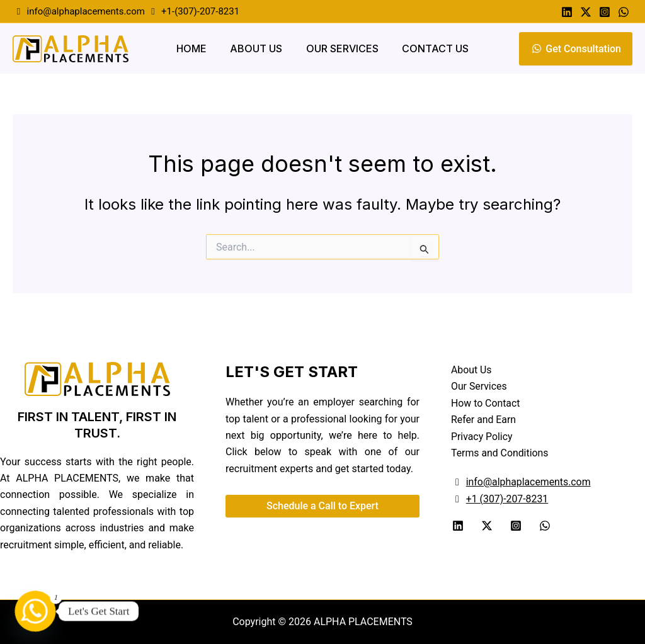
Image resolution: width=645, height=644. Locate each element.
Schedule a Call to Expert (322, 506)
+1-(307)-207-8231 (199, 11)
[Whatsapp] (624, 12)
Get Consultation (576, 49)
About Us (258, 48)
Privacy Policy (482, 437)
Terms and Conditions (500, 453)
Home (197, 48)
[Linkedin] (567, 12)
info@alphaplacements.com (85, 11)
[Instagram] (605, 12)
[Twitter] (586, 12)
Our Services (340, 48)
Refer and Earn (484, 420)
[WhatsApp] (545, 526)
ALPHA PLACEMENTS (362, 622)
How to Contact (486, 403)
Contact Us (430, 48)
